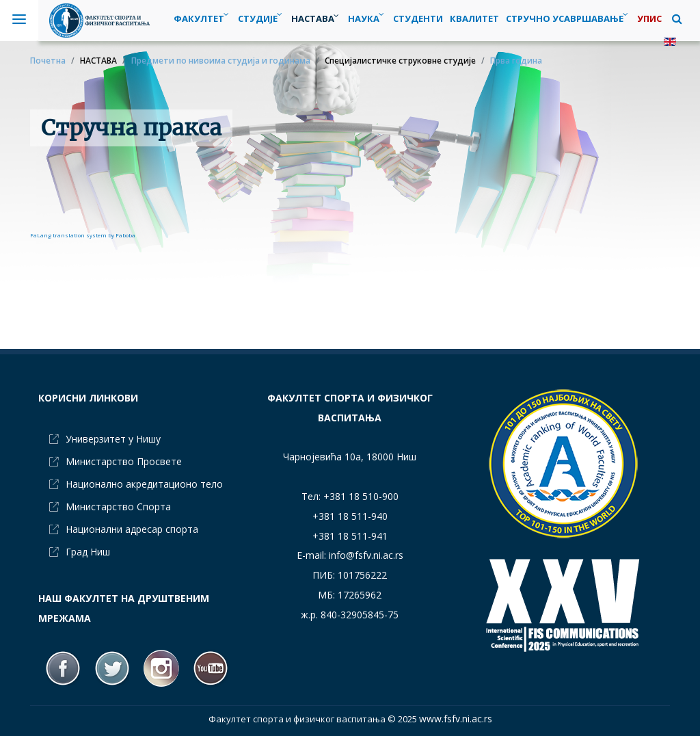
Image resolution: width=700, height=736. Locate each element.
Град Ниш (88, 552)
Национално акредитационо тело (144, 484)
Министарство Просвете (124, 461)
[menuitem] (261, 18)
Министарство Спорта (118, 507)
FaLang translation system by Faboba (83, 235)
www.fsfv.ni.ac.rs (456, 719)
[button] (677, 18)
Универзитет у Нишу (113, 439)
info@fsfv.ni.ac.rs (366, 555)
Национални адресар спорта (132, 529)
